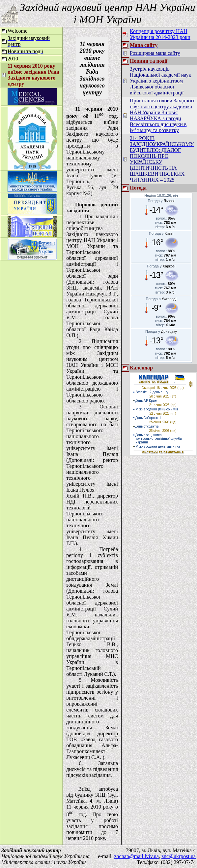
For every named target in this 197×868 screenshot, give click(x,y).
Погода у (161, 201)
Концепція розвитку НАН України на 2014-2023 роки (160, 34)
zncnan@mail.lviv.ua (137, 856)
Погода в (161, 299)
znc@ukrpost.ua (179, 856)
